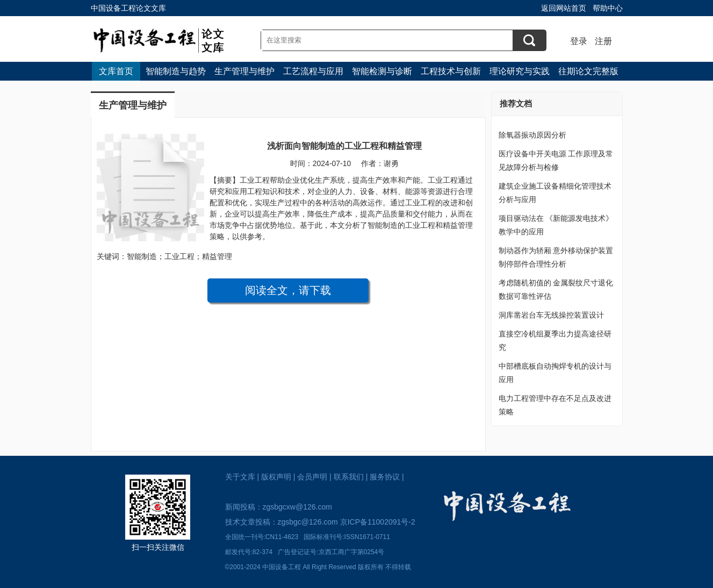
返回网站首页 (564, 8)
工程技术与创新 (451, 71)
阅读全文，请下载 (288, 290)
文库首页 (116, 71)
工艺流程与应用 (313, 71)
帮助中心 (608, 8)
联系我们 (349, 477)
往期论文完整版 (588, 71)
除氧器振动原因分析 (532, 135)
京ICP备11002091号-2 (378, 522)
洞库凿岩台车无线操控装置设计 (551, 315)
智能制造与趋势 (176, 71)
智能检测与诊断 (382, 71)
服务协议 (385, 477)
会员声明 (312, 477)
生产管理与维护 (244, 71)
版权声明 (276, 477)
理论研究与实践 (520, 71)
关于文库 (240, 477)
